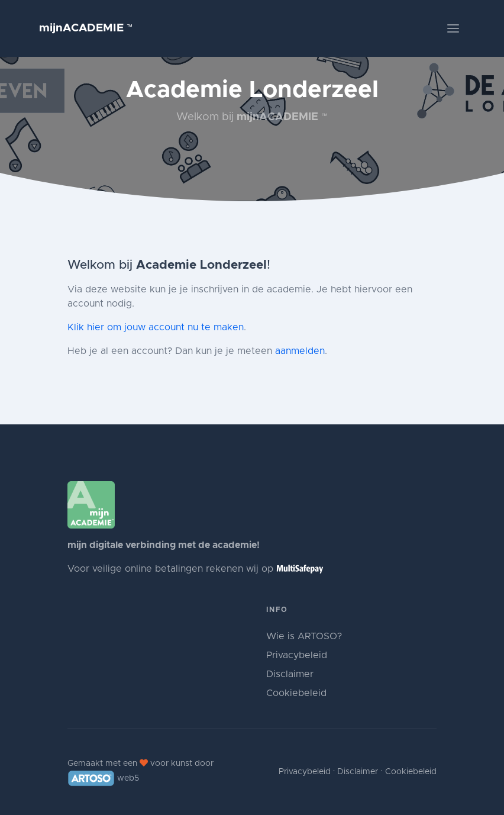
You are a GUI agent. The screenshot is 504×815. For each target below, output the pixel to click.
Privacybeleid (297, 655)
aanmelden (300, 351)
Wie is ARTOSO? (304, 636)
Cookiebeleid (296, 693)
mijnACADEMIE (86, 28)
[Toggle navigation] (453, 28)
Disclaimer (290, 674)
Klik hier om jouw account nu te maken (156, 327)
